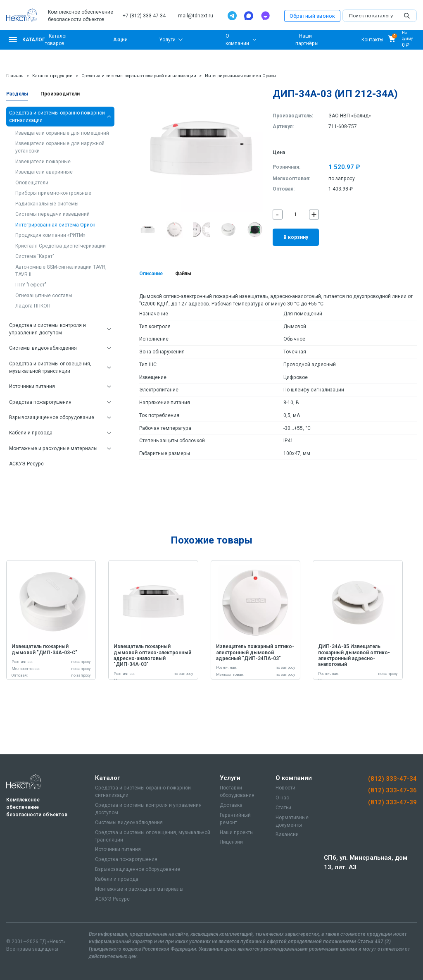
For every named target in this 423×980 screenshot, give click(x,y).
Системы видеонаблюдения (43, 348)
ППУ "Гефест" (31, 285)
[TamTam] (265, 16)
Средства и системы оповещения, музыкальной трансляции (50, 367)
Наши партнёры (307, 40)
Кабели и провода (31, 433)
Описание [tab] (151, 274)
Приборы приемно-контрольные (53, 193)
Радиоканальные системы (47, 204)
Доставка (231, 805)
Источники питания (32, 386)
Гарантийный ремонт (235, 819)
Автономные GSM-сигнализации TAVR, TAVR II (61, 271)
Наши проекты (237, 832)
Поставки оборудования (237, 792)
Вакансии (287, 835)
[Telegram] (232, 16)
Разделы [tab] (17, 94)
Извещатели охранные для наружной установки (60, 147)
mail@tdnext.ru (196, 16)
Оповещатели (32, 183)
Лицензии (231, 842)
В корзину (296, 237)
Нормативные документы (292, 821)
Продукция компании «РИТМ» (50, 235)
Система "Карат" (35, 256)
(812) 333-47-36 (392, 790)
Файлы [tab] (183, 274)
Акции (120, 40)
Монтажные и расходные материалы (53, 448)
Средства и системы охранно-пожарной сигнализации (139, 76)
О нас (282, 798)
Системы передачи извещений (52, 214)
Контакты (372, 40)
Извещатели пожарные (43, 162)
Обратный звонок (312, 16)
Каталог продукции (52, 76)
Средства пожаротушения (40, 402)
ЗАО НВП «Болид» (350, 116)
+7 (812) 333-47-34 (144, 16)
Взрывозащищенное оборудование (52, 417)
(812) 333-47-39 (392, 802)
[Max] (249, 16)
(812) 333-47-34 (392, 779)
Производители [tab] (60, 94)
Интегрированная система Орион (240, 76)
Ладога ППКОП (33, 306)
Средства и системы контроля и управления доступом (48, 329)
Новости (285, 788)
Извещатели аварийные (44, 172)
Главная (15, 76)
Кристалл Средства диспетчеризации (61, 246)
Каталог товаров (56, 40)
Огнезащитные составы (44, 296)
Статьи (283, 808)
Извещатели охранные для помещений (62, 133)
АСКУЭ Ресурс (26, 464)
